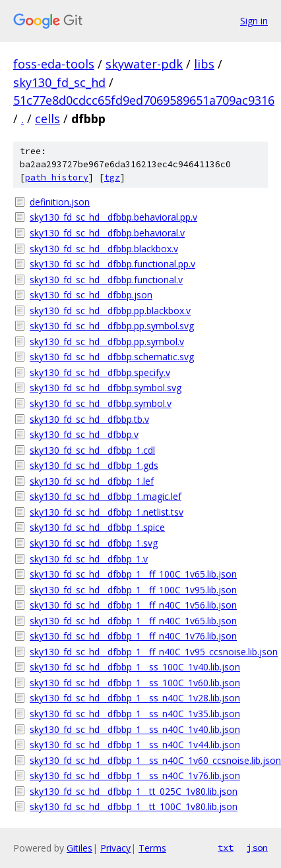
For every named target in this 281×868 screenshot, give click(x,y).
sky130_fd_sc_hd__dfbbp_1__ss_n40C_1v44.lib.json (135, 745)
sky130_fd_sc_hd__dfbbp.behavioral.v (107, 233)
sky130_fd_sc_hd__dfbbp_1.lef (92, 481)
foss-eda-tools (54, 64)
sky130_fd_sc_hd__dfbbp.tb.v (89, 419)
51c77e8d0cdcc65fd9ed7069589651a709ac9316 (144, 100)
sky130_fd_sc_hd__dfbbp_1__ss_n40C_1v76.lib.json (135, 775)
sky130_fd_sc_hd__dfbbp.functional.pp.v (112, 264)
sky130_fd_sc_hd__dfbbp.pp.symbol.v (107, 341)
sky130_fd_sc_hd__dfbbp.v (84, 434)
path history (57, 177)
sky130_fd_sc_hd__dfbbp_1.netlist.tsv (107, 512)
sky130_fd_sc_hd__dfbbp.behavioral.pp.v (113, 217)
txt (226, 848)
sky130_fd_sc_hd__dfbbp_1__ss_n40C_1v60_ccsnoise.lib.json (149, 760)
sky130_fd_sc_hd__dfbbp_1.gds (94, 465)
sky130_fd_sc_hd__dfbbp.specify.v (100, 372)
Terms (152, 848)
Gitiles (79, 848)
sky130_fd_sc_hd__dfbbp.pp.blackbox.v (110, 311)
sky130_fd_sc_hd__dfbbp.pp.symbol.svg (112, 326)
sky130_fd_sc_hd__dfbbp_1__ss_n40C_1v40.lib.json (135, 729)
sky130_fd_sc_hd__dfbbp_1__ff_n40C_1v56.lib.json (133, 605)
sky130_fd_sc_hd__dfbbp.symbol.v (101, 403)
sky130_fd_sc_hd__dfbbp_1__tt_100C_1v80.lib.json (134, 806)
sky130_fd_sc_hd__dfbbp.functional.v (106, 280)
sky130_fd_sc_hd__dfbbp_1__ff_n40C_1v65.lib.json (133, 621)
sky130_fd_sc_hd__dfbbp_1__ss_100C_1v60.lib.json (135, 683)
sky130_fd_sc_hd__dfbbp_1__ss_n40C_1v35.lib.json (135, 714)
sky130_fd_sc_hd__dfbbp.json (91, 295)
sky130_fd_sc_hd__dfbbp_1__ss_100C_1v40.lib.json (135, 667)
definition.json (60, 202)
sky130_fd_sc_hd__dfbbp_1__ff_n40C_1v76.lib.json (133, 636)
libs (204, 64)
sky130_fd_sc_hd (59, 82)
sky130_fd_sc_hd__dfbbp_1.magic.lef (106, 496)
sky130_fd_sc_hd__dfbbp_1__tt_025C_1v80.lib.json (134, 791)
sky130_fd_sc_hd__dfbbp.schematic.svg (112, 357)
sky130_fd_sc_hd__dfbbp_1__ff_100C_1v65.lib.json (133, 574)
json (257, 848)
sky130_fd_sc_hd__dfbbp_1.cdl (92, 450)
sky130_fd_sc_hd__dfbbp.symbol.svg (106, 388)
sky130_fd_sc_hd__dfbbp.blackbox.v (104, 249)
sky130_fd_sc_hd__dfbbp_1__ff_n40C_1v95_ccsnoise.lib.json (149, 652)
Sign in (254, 21)
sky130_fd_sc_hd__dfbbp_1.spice (97, 527)
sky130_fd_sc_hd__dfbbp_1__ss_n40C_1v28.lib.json (135, 698)
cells (47, 119)
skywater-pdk (144, 64)
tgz (112, 177)
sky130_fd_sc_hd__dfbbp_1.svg (94, 543)
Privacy (115, 848)
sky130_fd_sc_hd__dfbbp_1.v (89, 559)
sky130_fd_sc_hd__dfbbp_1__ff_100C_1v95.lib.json (133, 590)
